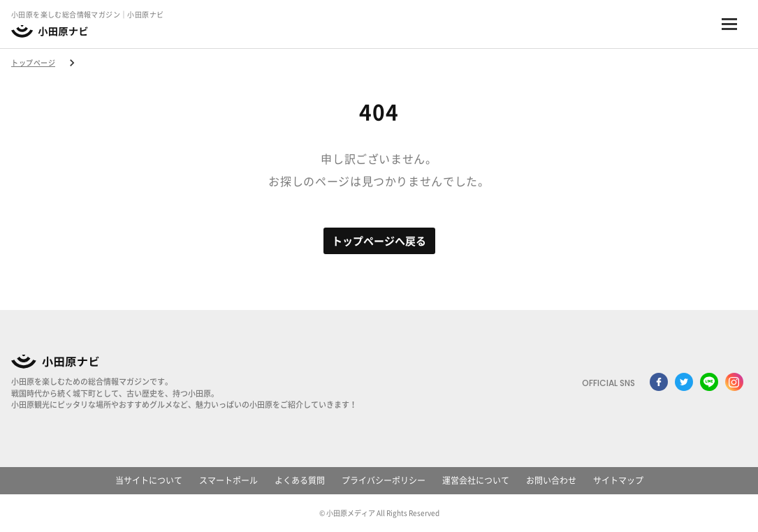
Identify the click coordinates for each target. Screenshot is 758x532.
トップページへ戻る (379, 241)
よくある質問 (300, 480)
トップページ (33, 63)
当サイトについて (149, 480)
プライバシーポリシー (384, 480)
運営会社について (476, 480)
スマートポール (228, 480)
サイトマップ (618, 480)
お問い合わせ (551, 480)
